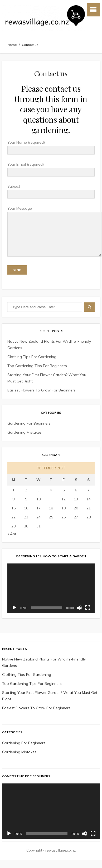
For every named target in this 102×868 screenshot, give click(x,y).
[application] (51, 596)
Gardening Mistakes (25, 440)
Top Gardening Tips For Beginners (37, 374)
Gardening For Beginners (29, 431)
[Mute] (79, 616)
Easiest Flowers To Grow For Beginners (42, 398)
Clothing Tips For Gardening (32, 365)
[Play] (14, 616)
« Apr (12, 542)
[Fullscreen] (88, 616)
